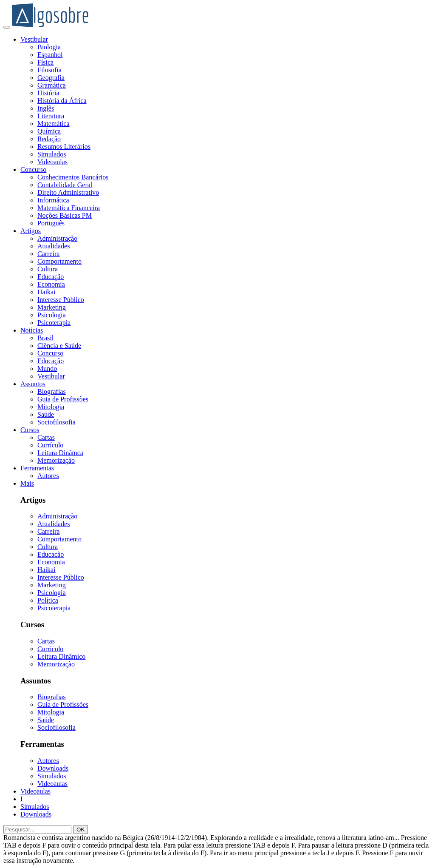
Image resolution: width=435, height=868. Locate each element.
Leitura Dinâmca (60, 453)
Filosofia (49, 70)
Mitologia (51, 407)
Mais (27, 483)
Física (45, 62)
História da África (62, 101)
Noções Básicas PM (65, 215)
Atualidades (54, 246)
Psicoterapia (54, 323)
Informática (53, 200)
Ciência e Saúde (59, 346)
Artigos (31, 231)
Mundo (47, 369)
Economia (51, 284)
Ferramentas (37, 468)
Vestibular (34, 39)
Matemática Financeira (69, 208)
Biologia (49, 47)
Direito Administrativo (68, 192)
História (48, 93)
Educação (51, 277)
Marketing (52, 307)
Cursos (30, 430)
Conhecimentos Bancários (73, 177)
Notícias (32, 330)
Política (48, 600)
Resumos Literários (64, 147)
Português (51, 223)
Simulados (52, 154)
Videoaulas (52, 162)
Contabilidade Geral (65, 185)
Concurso (33, 169)
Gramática (52, 85)
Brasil (45, 338)
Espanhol (50, 55)
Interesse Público (61, 300)
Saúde (46, 414)
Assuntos (33, 384)
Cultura (48, 269)
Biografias (52, 391)
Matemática (54, 124)
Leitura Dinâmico (61, 656)
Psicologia (52, 315)
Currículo (50, 445)
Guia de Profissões (63, 399)
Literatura (51, 116)
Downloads (53, 768)
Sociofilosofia (56, 422)
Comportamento (59, 261)
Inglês (46, 108)
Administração (57, 238)
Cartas (46, 437)
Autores (48, 476)
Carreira (48, 254)
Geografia (51, 78)
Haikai (47, 292)
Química (49, 131)
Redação (49, 139)
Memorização (56, 460)
